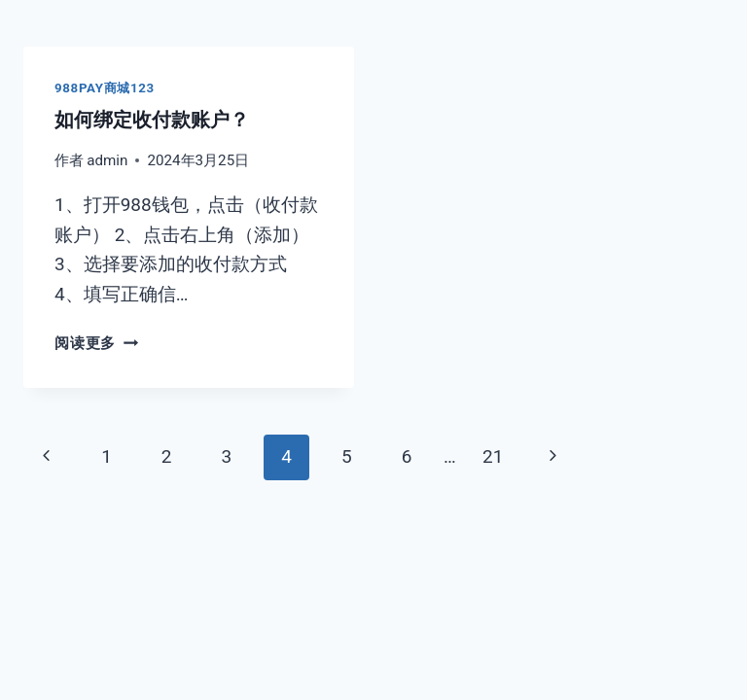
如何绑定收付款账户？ (152, 120)
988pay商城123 (105, 88)
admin (107, 160)
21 (493, 456)
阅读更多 (96, 343)
